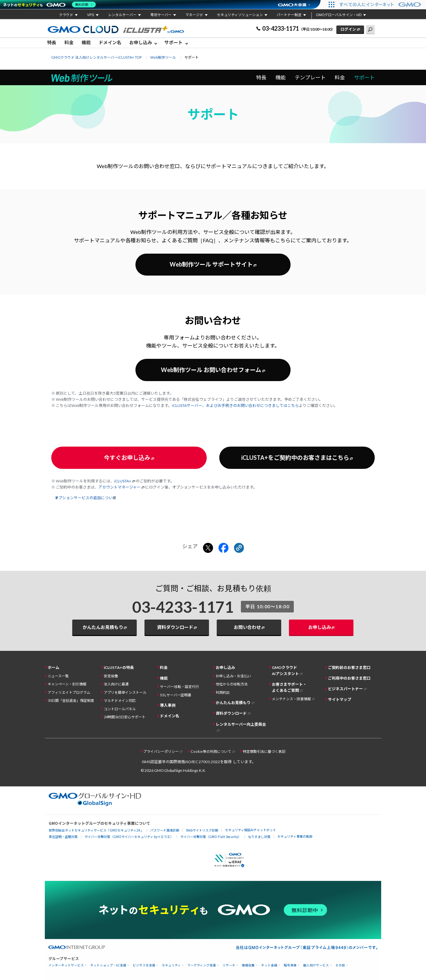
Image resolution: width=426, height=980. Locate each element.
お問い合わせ (247, 627)
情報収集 (248, 965)
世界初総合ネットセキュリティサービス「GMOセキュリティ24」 (96, 830)
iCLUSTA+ (123, 481)
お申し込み (141, 42)
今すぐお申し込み (127, 458)
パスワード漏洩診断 (165, 830)
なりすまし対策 (259, 837)
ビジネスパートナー (345, 689)
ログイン (348, 29)
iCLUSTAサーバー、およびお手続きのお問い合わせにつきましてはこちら (235, 405)
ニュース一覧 (58, 676)
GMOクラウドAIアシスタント (285, 671)
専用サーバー (161, 15)
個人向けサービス (316, 965)
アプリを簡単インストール (125, 692)
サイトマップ (340, 699)
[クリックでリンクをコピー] (239, 548)
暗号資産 (290, 965)
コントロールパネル (120, 709)
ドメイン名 (110, 42)
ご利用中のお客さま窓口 (349, 678)
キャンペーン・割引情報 (67, 684)
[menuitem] (53, 43)
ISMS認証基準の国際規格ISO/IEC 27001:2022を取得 (187, 762)
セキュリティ (171, 965)
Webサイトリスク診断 (202, 830)
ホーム (54, 667)
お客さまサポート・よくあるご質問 (289, 687)
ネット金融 (269, 965)
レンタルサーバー (122, 15)
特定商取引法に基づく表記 (264, 751)
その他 (340, 965)
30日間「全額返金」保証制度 (71, 700)
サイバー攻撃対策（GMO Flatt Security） (211, 837)
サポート (173, 42)
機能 (86, 42)
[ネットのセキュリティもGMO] (50, 5)
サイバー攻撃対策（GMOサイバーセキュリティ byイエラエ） (129, 837)
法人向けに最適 (116, 684)
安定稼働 (111, 676)
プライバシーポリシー (161, 751)
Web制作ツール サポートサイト (211, 264)
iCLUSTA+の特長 (119, 667)
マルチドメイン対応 (120, 700)
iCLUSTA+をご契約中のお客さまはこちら (295, 458)
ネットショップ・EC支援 (108, 965)
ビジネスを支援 (144, 965)
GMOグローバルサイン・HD (339, 15)
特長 (52, 42)
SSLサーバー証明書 (176, 695)
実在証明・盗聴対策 (63, 837)
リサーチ (229, 965)
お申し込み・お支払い (233, 676)
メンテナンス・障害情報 (291, 699)
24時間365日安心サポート (125, 717)
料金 (69, 42)
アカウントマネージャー (119, 487)
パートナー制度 (289, 15)
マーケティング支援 (202, 965)
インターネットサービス (66, 965)
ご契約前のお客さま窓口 (349, 667)
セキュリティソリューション (240, 15)
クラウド (66, 15)
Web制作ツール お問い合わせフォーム (211, 370)
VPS (91, 15)
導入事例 (168, 705)
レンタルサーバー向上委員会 (241, 724)
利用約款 (223, 692)
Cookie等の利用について (211, 751)
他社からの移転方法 (232, 684)
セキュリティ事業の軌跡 (295, 836)
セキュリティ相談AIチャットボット (251, 830)
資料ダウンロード (175, 627)
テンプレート (310, 77)
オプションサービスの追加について (86, 498)
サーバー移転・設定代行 (179, 687)
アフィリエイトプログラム (69, 692)
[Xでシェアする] (208, 548)
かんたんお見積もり (103, 627)
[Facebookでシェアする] (223, 548)
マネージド (194, 15)
